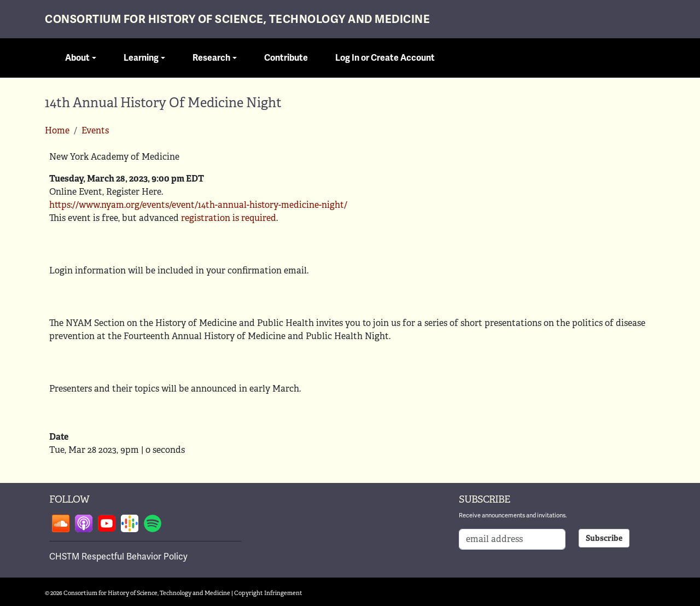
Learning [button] (141, 58)
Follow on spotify (153, 523)
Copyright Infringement (268, 593)
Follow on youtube (107, 523)
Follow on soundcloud (61, 523)
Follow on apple (84, 523)
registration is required (229, 218)
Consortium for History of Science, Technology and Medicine (237, 19)
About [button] (77, 58)
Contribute (286, 58)
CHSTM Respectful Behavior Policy (118, 557)
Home (57, 130)
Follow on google (130, 523)
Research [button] (211, 58)
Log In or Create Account (385, 58)
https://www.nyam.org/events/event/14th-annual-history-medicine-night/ (198, 205)
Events (95, 130)
